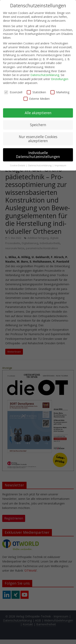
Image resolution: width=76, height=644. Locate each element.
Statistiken (36, 90)
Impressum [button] (60, 163)
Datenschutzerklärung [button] (40, 163)
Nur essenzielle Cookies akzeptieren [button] (38, 136)
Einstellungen (60, 77)
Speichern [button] (38, 122)
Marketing (60, 90)
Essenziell (13, 90)
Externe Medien (37, 96)
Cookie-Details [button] (18, 163)
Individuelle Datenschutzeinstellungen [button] (38, 152)
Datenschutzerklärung (45, 73)
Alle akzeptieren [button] (38, 111)
